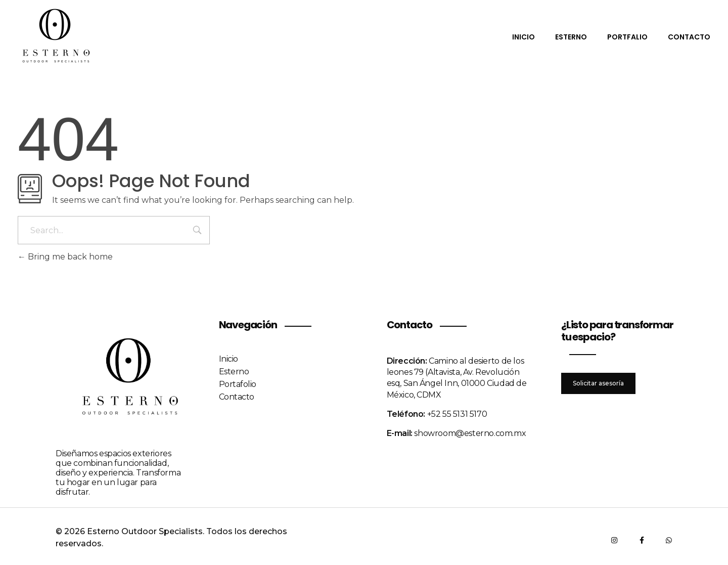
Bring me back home (65, 257)
